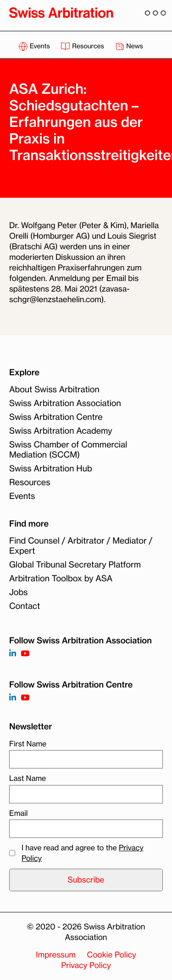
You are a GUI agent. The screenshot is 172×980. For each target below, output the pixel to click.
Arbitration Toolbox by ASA (61, 579)
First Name (28, 744)
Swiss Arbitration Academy (61, 431)
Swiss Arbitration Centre (56, 417)
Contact (25, 606)
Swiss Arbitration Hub (51, 469)
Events (35, 46)
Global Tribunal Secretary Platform (75, 565)
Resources (83, 46)
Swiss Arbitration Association (65, 403)
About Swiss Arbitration (54, 390)
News (129, 46)
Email (18, 813)
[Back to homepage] (61, 12)
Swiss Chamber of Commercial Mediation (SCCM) (68, 450)
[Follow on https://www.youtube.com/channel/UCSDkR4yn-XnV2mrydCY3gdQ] (25, 654)
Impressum (56, 955)
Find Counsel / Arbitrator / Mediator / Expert (81, 546)
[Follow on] (13, 698)
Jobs (18, 592)
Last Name (28, 778)
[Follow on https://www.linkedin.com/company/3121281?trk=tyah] (13, 654)
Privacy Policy (86, 966)
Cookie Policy (112, 955)
